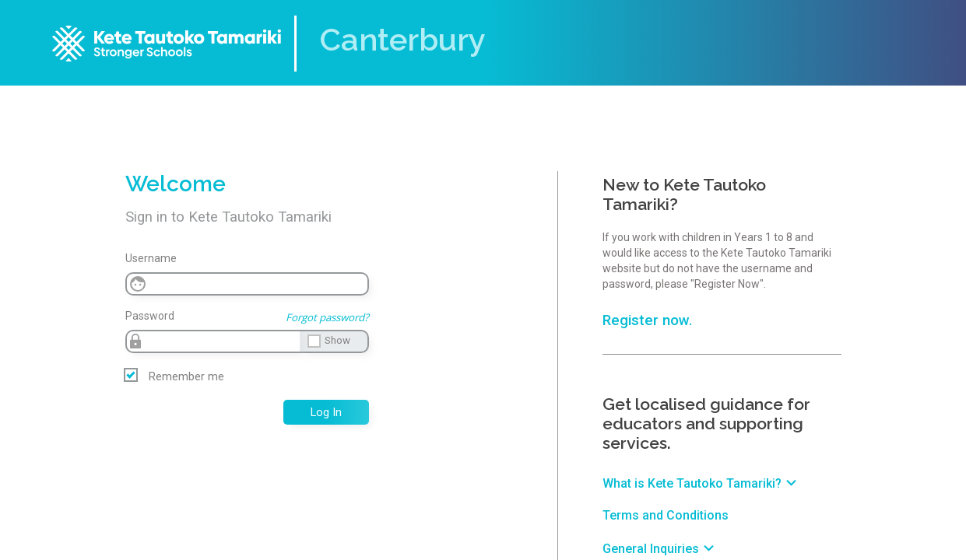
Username (151, 258)
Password (150, 316)
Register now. (648, 320)
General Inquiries (660, 549)
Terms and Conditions (666, 515)
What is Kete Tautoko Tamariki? (702, 483)
